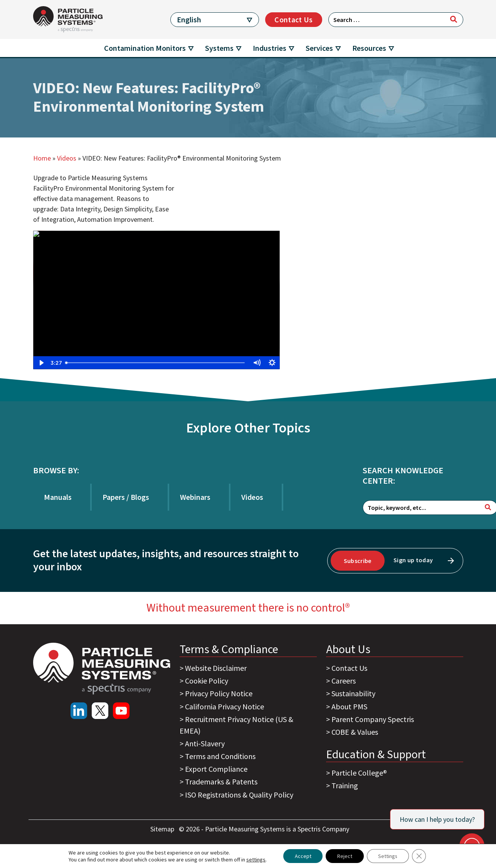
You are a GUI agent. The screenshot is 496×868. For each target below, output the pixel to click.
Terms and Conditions (220, 756)
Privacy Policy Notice (219, 693)
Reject (344, 856)
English (189, 19)
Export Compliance (216, 769)
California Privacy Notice (224, 706)
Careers (344, 681)
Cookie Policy (207, 681)
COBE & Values (355, 732)
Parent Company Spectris (373, 719)
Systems (219, 48)
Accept (302, 856)
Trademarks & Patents (221, 782)
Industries (270, 48)
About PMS (349, 706)
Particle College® (359, 773)
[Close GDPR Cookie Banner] (419, 856)
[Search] (454, 19)
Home (42, 158)
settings (256, 860)
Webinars (195, 497)
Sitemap (163, 829)
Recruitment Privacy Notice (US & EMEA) (236, 725)
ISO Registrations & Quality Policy (239, 795)
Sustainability (353, 693)
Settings (388, 856)
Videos (67, 158)
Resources (369, 48)
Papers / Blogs (126, 497)
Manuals (58, 497)
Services (319, 48)
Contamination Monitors (145, 48)
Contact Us (293, 19)
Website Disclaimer (216, 668)
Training (345, 785)
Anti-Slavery (205, 743)
